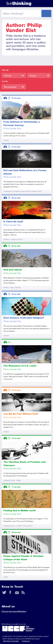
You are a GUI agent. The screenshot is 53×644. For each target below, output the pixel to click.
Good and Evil (26, 191)
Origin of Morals (15, 287)
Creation (19, 526)
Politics (18, 480)
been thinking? (13, 13)
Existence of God (16, 239)
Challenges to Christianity (12, 191)
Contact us (26, 641)
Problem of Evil (37, 191)
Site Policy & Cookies (11, 641)
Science (6, 336)
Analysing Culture (9, 480)
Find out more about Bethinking (14, 611)
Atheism (6, 140)
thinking (19, 3)
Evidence (7, 239)
